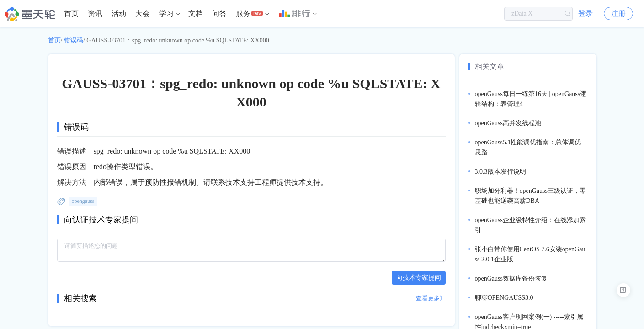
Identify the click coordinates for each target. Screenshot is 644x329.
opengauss (83, 201)
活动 (119, 13)
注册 (618, 13)
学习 (166, 13)
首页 (71, 13)
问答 (219, 13)
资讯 (95, 13)
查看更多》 (431, 298)
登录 (585, 13)
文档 (196, 13)
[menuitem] (71, 14)
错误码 (74, 40)
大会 (143, 13)
